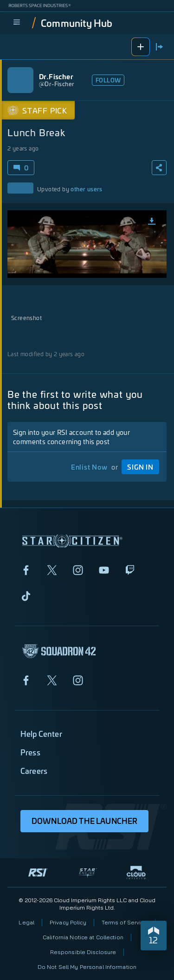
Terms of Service (125, 922)
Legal (26, 922)
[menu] (17, 23)
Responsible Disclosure (83, 952)
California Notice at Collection (83, 937)
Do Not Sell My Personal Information (87, 967)
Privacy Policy (68, 922)
